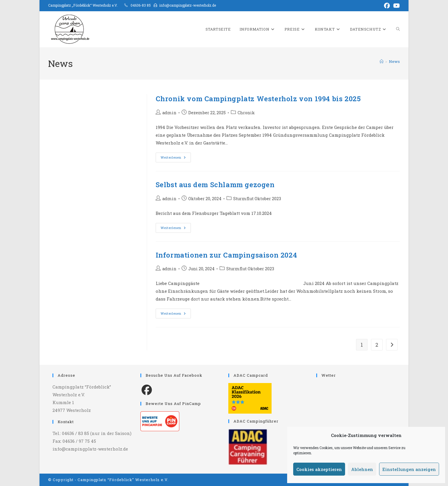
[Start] (382, 61)
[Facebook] (147, 389)
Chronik (246, 113)
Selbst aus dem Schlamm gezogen (215, 185)
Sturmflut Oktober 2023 (257, 199)
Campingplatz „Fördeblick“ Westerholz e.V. (83, 5)
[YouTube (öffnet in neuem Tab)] (396, 6)
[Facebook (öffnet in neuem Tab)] (387, 6)
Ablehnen (362, 469)
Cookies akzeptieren (319, 469)
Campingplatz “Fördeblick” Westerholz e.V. (123, 480)
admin (169, 113)
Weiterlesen (176, 158)
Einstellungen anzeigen (409, 469)
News (394, 61)
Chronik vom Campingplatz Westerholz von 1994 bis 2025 (258, 99)
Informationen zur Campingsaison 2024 (226, 255)
